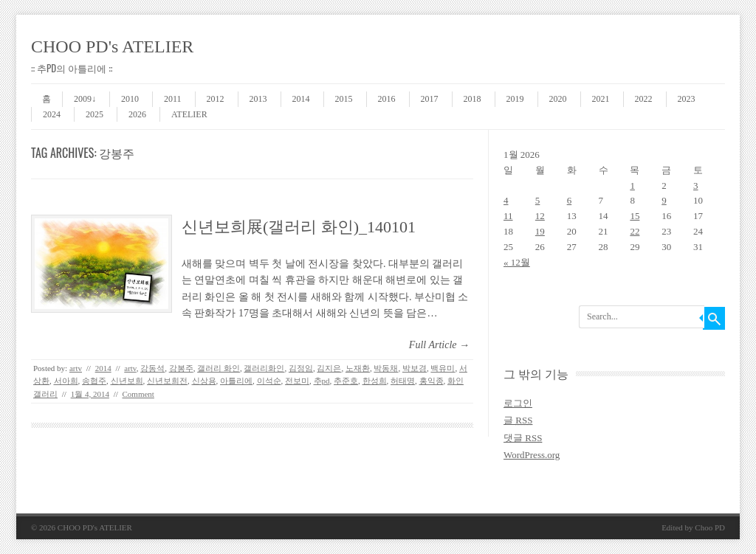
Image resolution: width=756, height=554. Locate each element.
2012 (216, 99)
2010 (130, 99)
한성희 (375, 381)
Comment (138, 394)
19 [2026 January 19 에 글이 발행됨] (540, 231)
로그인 (518, 403)
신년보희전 (167, 381)
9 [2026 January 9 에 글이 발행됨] (664, 200)
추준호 (346, 381)
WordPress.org (532, 455)
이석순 (269, 381)
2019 (515, 99)
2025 (94, 114)
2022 (644, 99)
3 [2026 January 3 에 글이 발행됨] (696, 186)
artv (76, 368)
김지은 (329, 368)
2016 (387, 99)
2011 (173, 99)
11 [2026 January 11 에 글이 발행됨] (508, 216)
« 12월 (517, 262)
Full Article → (439, 345)
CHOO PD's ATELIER (112, 46)
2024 (52, 114)
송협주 (94, 381)
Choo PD (710, 527)
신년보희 (127, 381)
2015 (344, 99)
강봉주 (181, 368)
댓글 (523, 438)
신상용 (204, 381)
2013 (258, 99)
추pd (322, 381)
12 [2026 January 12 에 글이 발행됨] (540, 216)
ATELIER (189, 114)
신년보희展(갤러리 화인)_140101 (299, 227)
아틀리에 (236, 381)
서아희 (66, 381)
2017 (430, 99)
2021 (601, 99)
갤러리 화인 (219, 368)
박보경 (415, 368)
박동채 (386, 368)
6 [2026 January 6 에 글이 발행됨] (570, 200)
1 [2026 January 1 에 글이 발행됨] (632, 186)
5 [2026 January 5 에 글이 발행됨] (538, 200)
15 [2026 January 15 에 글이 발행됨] (635, 216)
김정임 (301, 368)
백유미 (443, 368)
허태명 (403, 381)
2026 (137, 114)
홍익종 (432, 381)
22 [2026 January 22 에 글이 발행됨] (635, 231)
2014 (301, 99)
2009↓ (85, 99)
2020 (558, 99)
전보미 (297, 381)
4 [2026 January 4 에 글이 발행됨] (506, 200)
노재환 (358, 368)
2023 (687, 99)
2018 (472, 99)
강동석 (152, 368)
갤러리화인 (264, 368)
